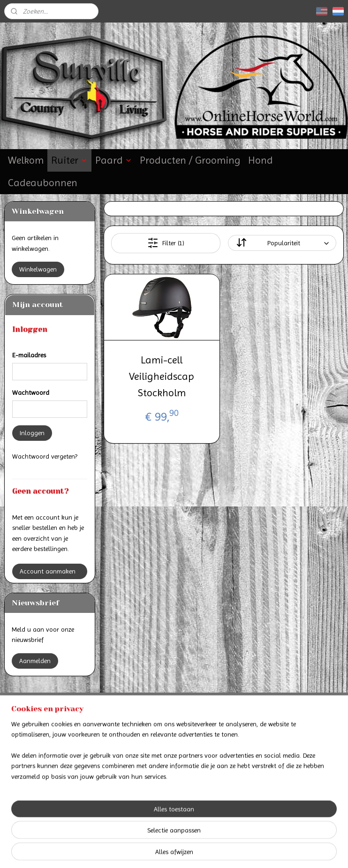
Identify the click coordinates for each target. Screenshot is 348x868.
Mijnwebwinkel (268, 851)
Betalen (58, 732)
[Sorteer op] (282, 243)
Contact (174, 732)
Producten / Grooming (190, 160)
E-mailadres (29, 355)
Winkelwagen (38, 269)
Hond (261, 160)
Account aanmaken (48, 571)
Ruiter (69, 160)
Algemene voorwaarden (174, 743)
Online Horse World (155, 789)
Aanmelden (35, 661)
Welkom (26, 160)
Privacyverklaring (174, 753)
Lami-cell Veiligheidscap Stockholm (162, 376)
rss (166, 851)
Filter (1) (166, 243)
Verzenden (58, 743)
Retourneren (58, 753)
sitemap (150, 851)
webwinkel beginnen (197, 851)
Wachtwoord (31, 392)
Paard (114, 160)
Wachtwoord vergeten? (45, 456)
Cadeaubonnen (43, 183)
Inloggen (32, 433)
